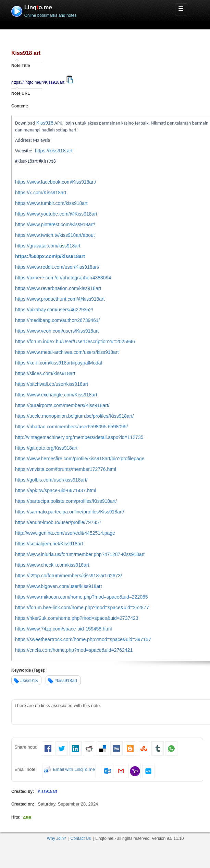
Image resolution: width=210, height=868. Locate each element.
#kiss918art (66, 680)
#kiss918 (29, 680)
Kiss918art (47, 791)
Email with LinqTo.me (74, 770)
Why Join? (57, 838)
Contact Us (81, 838)
